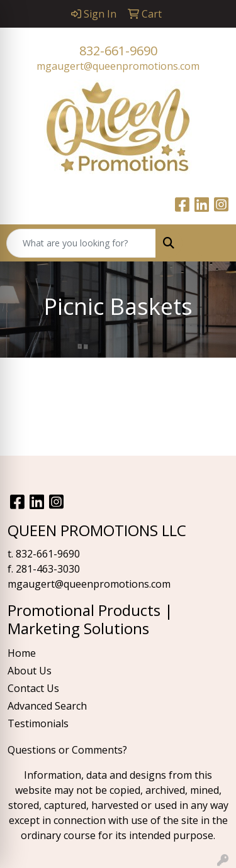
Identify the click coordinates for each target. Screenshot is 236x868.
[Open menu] (211, 243)
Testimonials (38, 723)
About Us (30, 671)
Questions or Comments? (67, 750)
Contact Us (33, 688)
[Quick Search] (81, 243)
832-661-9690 (118, 51)
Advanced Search (47, 706)
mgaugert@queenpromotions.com (118, 66)
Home (22, 653)
